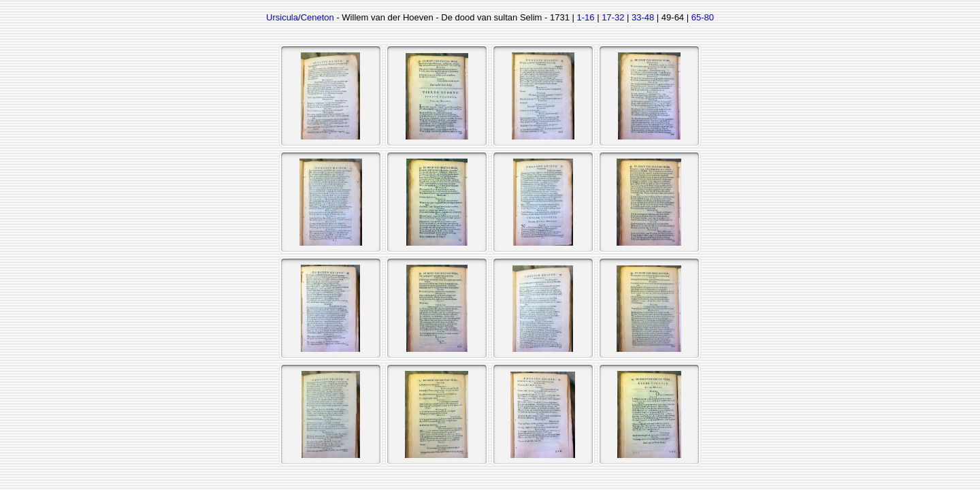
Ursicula (282, 17)
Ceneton (317, 17)
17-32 (613, 17)
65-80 (703, 17)
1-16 (586, 17)
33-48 (643, 17)
